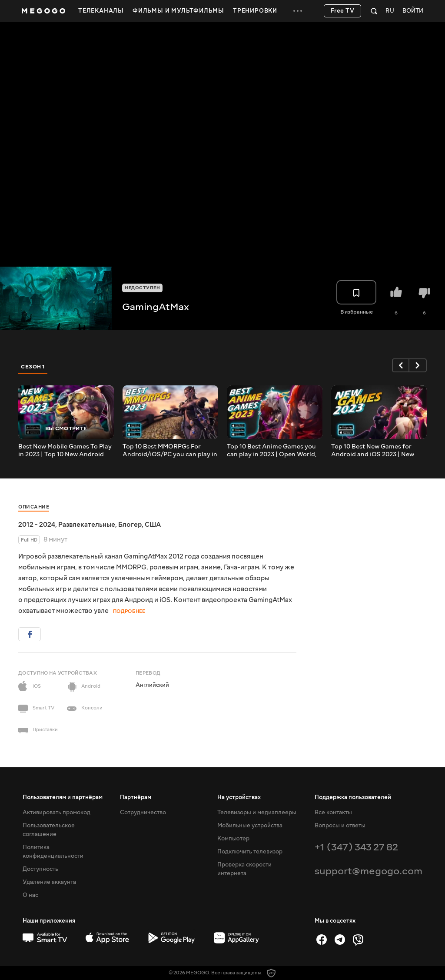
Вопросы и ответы (340, 826)
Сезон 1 (33, 367)
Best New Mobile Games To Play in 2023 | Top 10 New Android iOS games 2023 (65, 451)
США (153, 525)
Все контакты (333, 813)
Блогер (130, 525)
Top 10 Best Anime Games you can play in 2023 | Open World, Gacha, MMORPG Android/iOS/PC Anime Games (273, 451)
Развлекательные (87, 525)
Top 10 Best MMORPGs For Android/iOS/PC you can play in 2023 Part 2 (170, 451)
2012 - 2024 (37, 525)
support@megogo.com (369, 871)
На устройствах (239, 797)
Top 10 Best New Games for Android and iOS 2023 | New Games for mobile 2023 (373, 451)
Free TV (343, 11)
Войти (413, 11)
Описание (34, 507)
